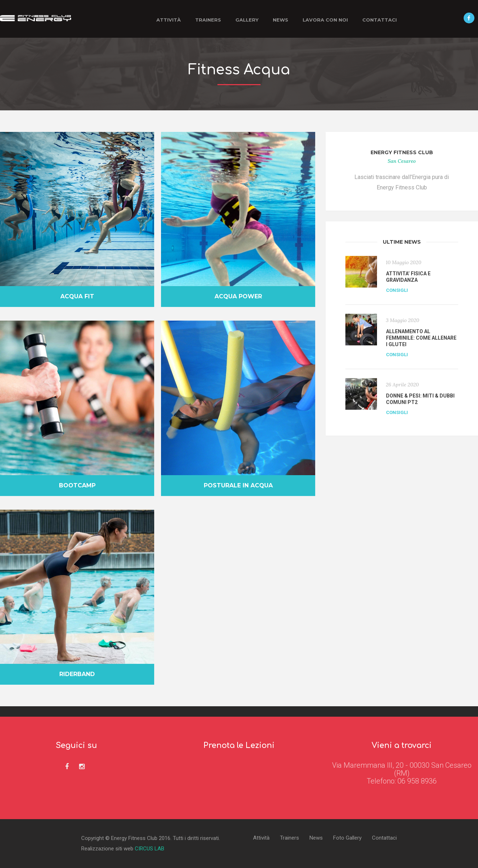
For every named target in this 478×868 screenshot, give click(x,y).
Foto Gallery (347, 838)
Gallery (247, 20)
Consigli (397, 290)
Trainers (208, 20)
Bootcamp (77, 485)
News (281, 20)
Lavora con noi (325, 20)
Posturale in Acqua (238, 485)
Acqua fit (77, 296)
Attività (169, 20)
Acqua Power (238, 296)
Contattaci (380, 20)
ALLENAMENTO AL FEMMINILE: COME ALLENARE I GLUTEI (421, 338)
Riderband (77, 674)
